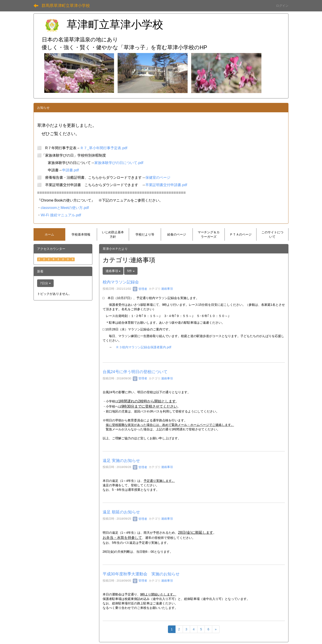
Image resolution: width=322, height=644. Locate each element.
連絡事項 (167, 289)
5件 (131, 271)
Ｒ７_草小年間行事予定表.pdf (104, 148)
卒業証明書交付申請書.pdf (166, 185)
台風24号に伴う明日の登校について (135, 372)
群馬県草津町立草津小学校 (66, 6)
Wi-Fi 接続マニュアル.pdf (61, 215)
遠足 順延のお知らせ (121, 512)
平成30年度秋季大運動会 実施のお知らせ (141, 574)
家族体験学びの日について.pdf (119, 163)
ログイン (282, 6)
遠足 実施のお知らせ (121, 461)
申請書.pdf (71, 170)
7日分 (45, 283)
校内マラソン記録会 (121, 282)
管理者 (140, 289)
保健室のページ (158, 177)
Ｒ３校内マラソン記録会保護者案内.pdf (143, 347)
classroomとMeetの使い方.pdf (65, 208)
